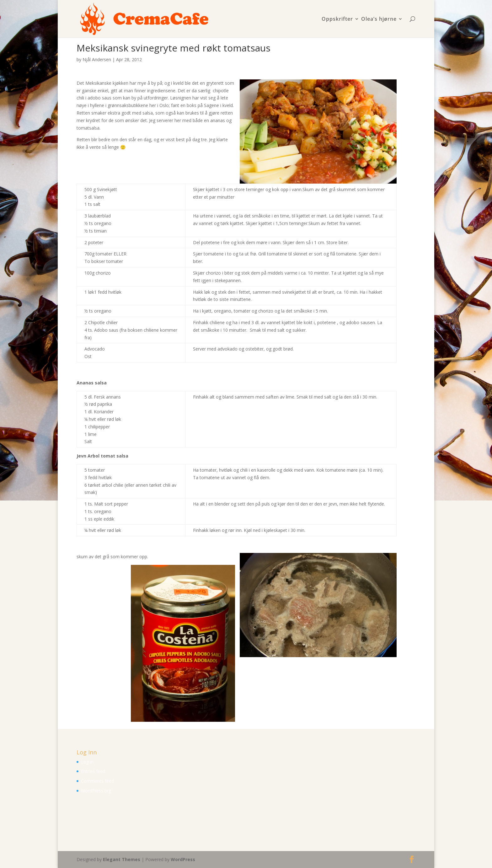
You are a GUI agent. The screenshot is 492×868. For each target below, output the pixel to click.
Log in (87, 762)
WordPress (183, 859)
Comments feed (97, 781)
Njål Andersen (97, 59)
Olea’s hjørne (379, 19)
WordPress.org (96, 791)
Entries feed (93, 771)
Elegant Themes (122, 859)
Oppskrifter (337, 19)
